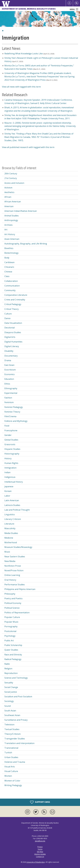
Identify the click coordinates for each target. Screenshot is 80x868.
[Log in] (69, 3)
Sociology (9, 701)
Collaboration (11, 281)
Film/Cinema (10, 416)
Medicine (9, 538)
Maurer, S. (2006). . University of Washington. (40, 126)
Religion (8, 669)
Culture (8, 314)
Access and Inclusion (14, 183)
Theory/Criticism (12, 734)
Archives (8, 225)
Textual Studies (12, 729)
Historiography (12, 454)
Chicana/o (9, 267)
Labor (7, 496)
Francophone (11, 430)
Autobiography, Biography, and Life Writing (26, 244)
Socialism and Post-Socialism (18, 697)
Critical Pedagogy (13, 304)
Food (7, 426)
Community (10, 290)
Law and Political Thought (17, 510)
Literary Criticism (13, 519)
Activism (8, 188)
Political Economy (13, 603)
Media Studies (11, 533)
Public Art (9, 641)
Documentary (11, 356)
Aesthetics (9, 192)
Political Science (12, 608)
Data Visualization (13, 323)
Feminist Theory (12, 412)
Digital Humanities (13, 342)
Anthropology (11, 220)
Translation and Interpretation (19, 743)
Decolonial (10, 328)
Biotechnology (11, 253)
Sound (8, 706)
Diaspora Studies (13, 332)
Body (7, 258)
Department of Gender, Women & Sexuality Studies (29, 9)
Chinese (8, 272)
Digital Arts (10, 337)
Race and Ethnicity (13, 655)
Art (6, 230)
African (8, 197)
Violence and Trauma (15, 762)
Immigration (10, 468)
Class (7, 276)
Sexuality (9, 683)
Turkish (8, 753)
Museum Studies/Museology (18, 547)
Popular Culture (12, 617)
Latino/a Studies (12, 505)
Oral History (10, 580)
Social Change (11, 687)
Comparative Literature (16, 295)
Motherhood (11, 542)
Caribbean (9, 262)
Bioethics (9, 248)
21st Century (11, 178)
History (8, 458)
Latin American (12, 500)
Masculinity (10, 528)
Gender (8, 435)
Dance (7, 318)
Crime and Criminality (15, 300)
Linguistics (10, 514)
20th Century (11, 174)
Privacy (40, 847)
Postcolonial (10, 631)
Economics (10, 374)
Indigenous (10, 477)
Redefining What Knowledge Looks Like (24, 54)
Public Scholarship (13, 645)
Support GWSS (40, 802)
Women (8, 776)
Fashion (8, 398)
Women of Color (12, 781)
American (9, 206)
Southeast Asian (12, 715)
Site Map (40, 852)
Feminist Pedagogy (14, 407)
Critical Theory (12, 309)
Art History (10, 234)
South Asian (10, 711)
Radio (7, 664)
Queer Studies (11, 650)
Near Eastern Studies (15, 557)
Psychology (10, 636)
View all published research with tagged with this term (28, 147)
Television (9, 725)
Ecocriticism (10, 370)
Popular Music (11, 622)
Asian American (12, 239)
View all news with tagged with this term (21, 87)
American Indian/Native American (21, 211)
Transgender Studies (15, 739)
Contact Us (40, 857)
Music (7, 552)
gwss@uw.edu (40, 841)
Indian (7, 472)
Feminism (9, 402)
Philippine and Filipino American (20, 589)
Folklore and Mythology (16, 421)
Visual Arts (10, 767)
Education (9, 379)
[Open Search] (77, 3)
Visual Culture (11, 771)
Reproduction (11, 673)
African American (13, 202)
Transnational (11, 748)
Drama (8, 360)
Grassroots (10, 444)
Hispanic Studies (12, 449)
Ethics (7, 384)
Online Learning (12, 575)
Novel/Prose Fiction (14, 570)
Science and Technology (16, 678)
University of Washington (36, 862)
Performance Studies (15, 585)
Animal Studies (12, 216)
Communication (12, 286)
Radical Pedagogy (13, 659)
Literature (9, 524)
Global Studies (11, 440)
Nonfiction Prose (13, 566)
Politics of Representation (17, 613)
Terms (40, 849)
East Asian (9, 365)
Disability (9, 351)
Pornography (11, 626)
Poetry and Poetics (13, 598)
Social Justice (11, 692)
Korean (8, 491)
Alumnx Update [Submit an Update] (40, 854)
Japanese (9, 486)
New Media (10, 561)
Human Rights (11, 463)
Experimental (11, 393)
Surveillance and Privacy (16, 720)
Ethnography (11, 388)
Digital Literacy (12, 346)
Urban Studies (11, 757)
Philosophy (10, 594)
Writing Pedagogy (13, 785)
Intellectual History (14, 482)
